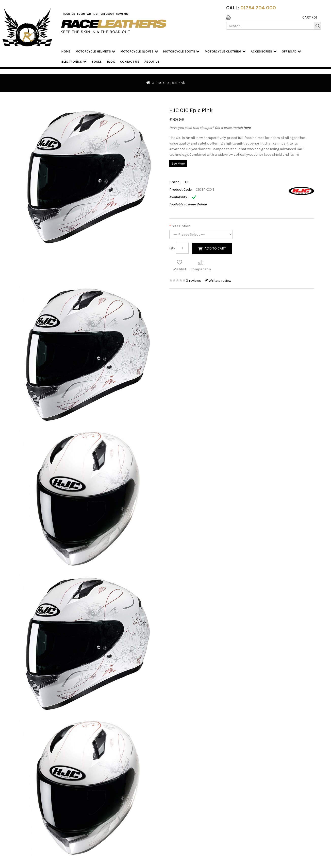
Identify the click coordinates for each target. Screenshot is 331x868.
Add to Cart (215, 248)
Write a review (218, 281)
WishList (93, 14)
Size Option (181, 226)
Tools (97, 62)
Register (69, 14)
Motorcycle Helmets (96, 51)
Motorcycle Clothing (225, 51)
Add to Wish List (179, 262)
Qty (172, 248)
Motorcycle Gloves (139, 51)
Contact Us (130, 62)
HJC (187, 182)
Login (81, 14)
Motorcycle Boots (181, 51)
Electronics (74, 61)
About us (152, 62)
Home (66, 51)
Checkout (107, 14)
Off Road (291, 51)
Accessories (264, 51)
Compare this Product (201, 262)
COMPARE (122, 14)
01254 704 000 (258, 8)
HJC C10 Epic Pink (171, 83)
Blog (111, 62)
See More (178, 164)
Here (247, 128)
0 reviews (194, 281)
